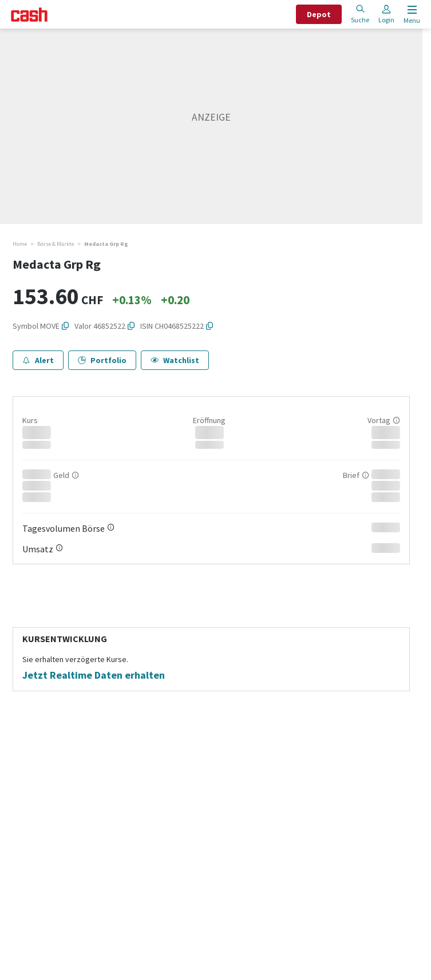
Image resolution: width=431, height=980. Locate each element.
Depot (319, 14)
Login (386, 14)
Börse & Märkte (56, 244)
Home (20, 244)
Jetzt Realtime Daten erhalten (94, 675)
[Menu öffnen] (411, 15)
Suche (360, 14)
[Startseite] (29, 15)
